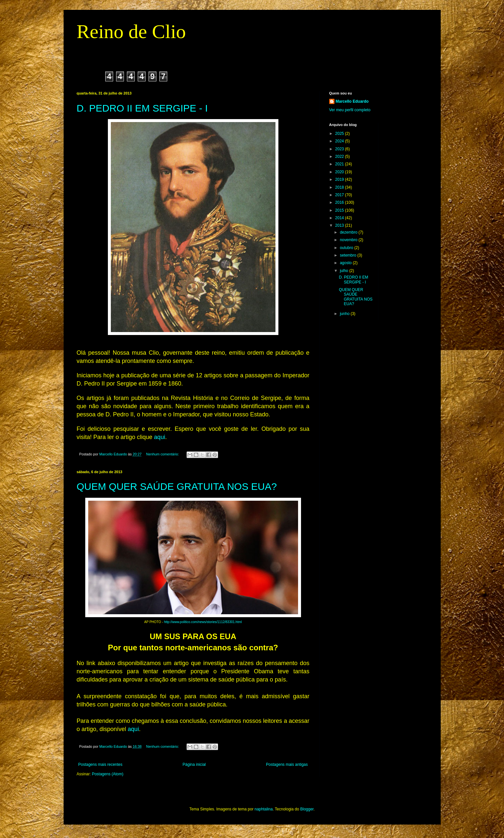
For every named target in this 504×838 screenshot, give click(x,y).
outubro (347, 248)
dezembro (349, 232)
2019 (340, 179)
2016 (340, 202)
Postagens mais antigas (287, 765)
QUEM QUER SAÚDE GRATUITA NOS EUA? (177, 486)
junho (345, 314)
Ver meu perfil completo (350, 110)
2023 (340, 149)
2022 (340, 157)
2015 (340, 210)
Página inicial (194, 765)
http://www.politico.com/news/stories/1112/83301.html (203, 622)
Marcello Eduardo (352, 101)
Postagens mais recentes (101, 765)
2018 (340, 187)
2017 (340, 195)
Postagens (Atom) (108, 774)
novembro (349, 240)
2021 (340, 164)
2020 (340, 172)
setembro (348, 255)
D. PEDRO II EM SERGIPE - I (142, 108)
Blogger (307, 809)
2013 (340, 225)
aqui (160, 437)
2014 (340, 218)
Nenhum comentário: (163, 454)
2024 (340, 141)
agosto (346, 263)
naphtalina (263, 809)
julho (344, 271)
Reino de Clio (131, 31)
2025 (340, 134)
